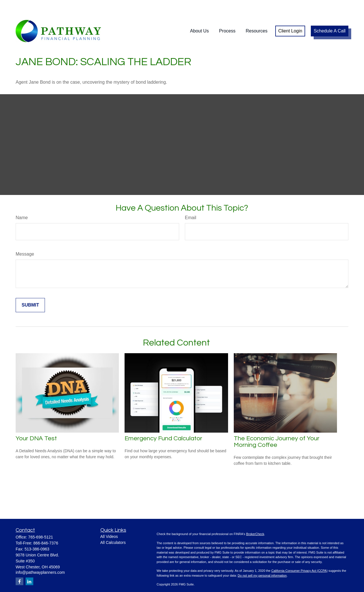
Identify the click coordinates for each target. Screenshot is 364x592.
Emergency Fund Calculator (163, 421)
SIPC (198, 581)
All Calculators (113, 525)
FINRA (189, 581)
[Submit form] (30, 288)
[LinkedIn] (29, 564)
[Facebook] (19, 564)
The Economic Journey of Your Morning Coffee (277, 425)
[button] (199, 14)
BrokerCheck (255, 517)
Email (191, 201)
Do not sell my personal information (262, 558)
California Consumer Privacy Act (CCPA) (299, 554)
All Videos (109, 519)
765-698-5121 (41, 520)
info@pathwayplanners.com (40, 555)
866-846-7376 (46, 526)
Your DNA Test (36, 421)
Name (22, 201)
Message (25, 237)
